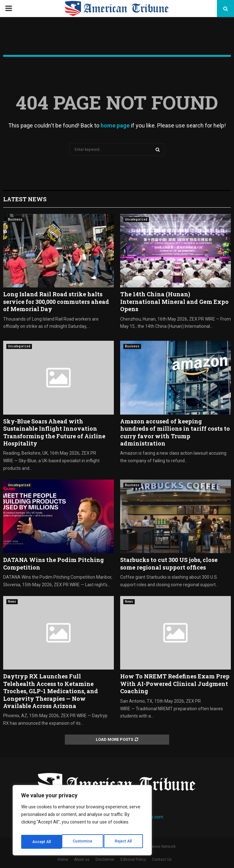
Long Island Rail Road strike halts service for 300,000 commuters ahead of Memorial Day (56, 301)
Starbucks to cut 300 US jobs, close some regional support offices (169, 563)
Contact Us (162, 859)
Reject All (83, 842)
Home (63, 859)
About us (82, 859)
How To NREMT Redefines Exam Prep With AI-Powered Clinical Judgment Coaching (175, 684)
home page (115, 125)
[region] (82, 822)
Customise (42, 842)
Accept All (124, 842)
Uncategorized (136, 219)
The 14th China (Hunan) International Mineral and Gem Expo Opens (174, 301)
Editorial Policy (133, 859)
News (12, 602)
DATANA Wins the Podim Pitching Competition (53, 563)
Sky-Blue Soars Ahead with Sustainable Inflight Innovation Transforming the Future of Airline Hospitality (54, 432)
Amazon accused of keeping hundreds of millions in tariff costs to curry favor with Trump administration (175, 432)
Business (15, 219)
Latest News (25, 199)
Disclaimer (105, 859)
